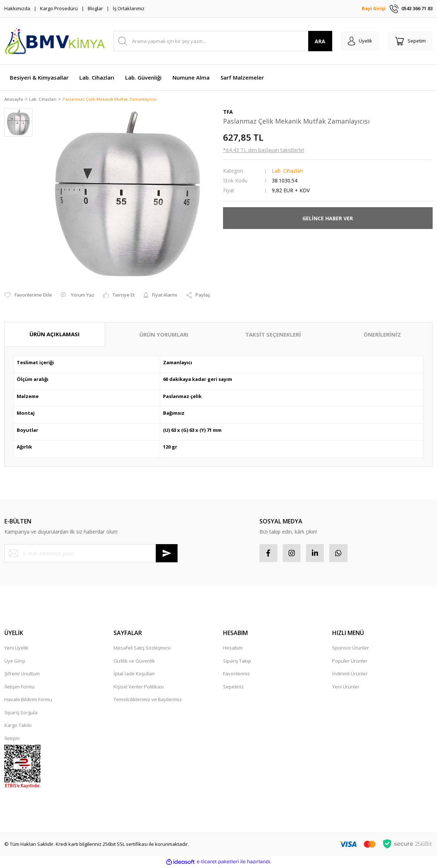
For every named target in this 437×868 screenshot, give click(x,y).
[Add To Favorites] (28, 296)
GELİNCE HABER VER (328, 219)
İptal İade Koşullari (134, 675)
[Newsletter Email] (91, 554)
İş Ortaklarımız (129, 8)
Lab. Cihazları (287, 171)
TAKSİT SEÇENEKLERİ (273, 335)
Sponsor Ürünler (351, 649)
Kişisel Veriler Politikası (139, 687)
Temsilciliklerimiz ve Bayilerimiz (148, 700)
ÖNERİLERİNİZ (382, 335)
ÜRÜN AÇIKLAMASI (55, 335)
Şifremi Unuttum (22, 675)
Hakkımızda (17, 8)
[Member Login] (359, 41)
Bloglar (95, 8)
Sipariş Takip (237, 662)
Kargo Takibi (18, 726)
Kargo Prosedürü (59, 8)
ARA (319, 41)
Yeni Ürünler (346, 687)
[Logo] (55, 41)
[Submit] (167, 554)
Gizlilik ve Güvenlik (134, 662)
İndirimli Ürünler (350, 675)
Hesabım (233, 649)
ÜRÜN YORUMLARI (164, 335)
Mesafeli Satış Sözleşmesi (142, 649)
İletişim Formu (19, 687)
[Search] (222, 41)
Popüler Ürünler (350, 662)
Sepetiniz (233, 687)
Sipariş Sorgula (21, 713)
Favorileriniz (237, 675)
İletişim (12, 739)
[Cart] (410, 41)
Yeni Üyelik (16, 649)
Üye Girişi (15, 662)
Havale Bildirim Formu (28, 700)
